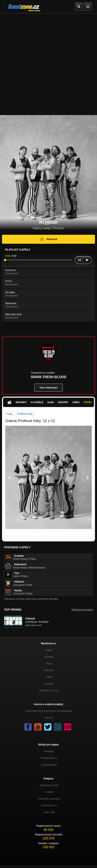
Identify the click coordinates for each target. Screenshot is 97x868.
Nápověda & (49, 785)
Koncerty (49, 657)
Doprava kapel (49, 765)
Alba (51, 402)
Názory (63, 402)
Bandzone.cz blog (49, 690)
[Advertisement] (48, 64)
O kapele (37, 402)
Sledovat (48, 239)
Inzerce (49, 718)
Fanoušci (49, 670)
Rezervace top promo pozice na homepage (49, 711)
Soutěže (49, 684)
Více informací (48, 388)
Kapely (49, 650)
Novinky (21, 402)
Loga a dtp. (49, 812)
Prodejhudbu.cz (49, 758)
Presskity (49, 751)
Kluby (49, 677)
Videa (76, 402)
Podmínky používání (49, 799)
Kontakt (49, 792)
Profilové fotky (25, 414)
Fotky (88, 402)
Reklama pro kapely (82, 610)
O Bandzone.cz (49, 805)
